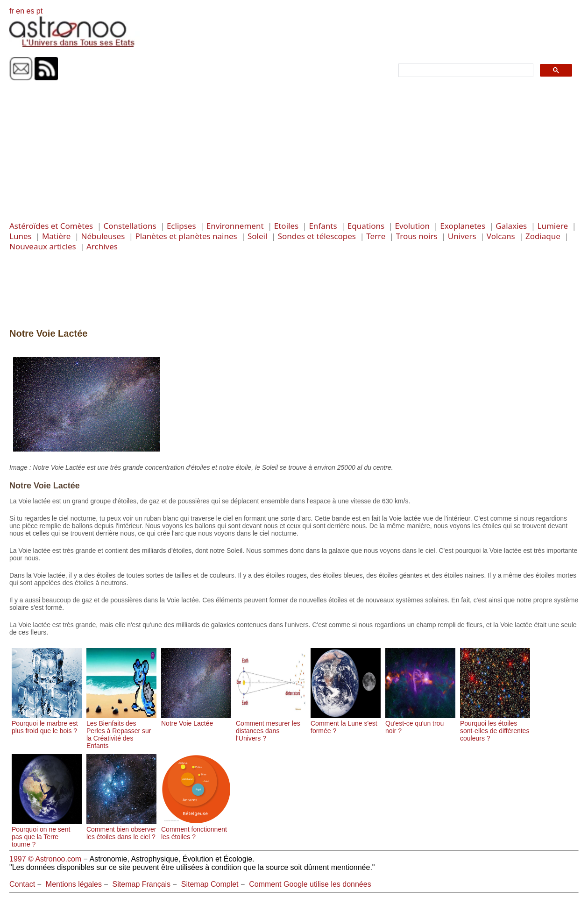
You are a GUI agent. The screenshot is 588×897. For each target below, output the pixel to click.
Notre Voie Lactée (196, 720)
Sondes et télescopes (317, 236)
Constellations (130, 226)
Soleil (257, 236)
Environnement (235, 226)
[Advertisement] (294, 151)
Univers (462, 236)
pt (39, 11)
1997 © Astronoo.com (45, 859)
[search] (465, 71)
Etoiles (286, 226)
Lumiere (553, 226)
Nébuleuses (103, 236)
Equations (366, 226)
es (30, 11)
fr (12, 11)
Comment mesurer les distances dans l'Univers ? (271, 727)
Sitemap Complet (210, 884)
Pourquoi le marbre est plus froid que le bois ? (47, 723)
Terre (376, 236)
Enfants (323, 226)
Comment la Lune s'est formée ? (346, 723)
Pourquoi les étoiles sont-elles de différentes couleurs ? (495, 727)
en (20, 11)
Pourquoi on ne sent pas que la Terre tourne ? (47, 833)
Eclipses (181, 226)
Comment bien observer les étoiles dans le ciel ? (121, 829)
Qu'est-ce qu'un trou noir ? (420, 723)
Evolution (412, 226)
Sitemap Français (142, 884)
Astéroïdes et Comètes (51, 226)
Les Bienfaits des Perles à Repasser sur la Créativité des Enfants (121, 731)
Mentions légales (74, 884)
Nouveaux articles (43, 246)
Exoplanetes (463, 226)
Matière (56, 236)
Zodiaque (543, 236)
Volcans (501, 236)
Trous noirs (417, 236)
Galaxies (511, 226)
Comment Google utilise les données (310, 884)
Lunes (21, 236)
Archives (102, 246)
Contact (22, 884)
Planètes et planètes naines (186, 236)
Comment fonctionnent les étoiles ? (196, 829)
